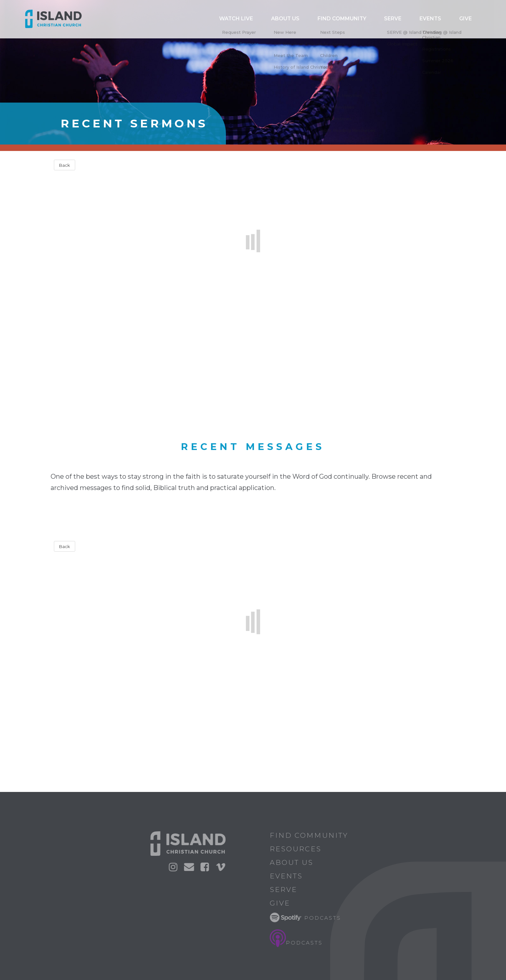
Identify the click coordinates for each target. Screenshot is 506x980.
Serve (415, 19)
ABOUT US (329, 19)
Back (65, 165)
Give (470, 19)
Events (443, 19)
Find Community (374, 19)
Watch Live (290, 19)
